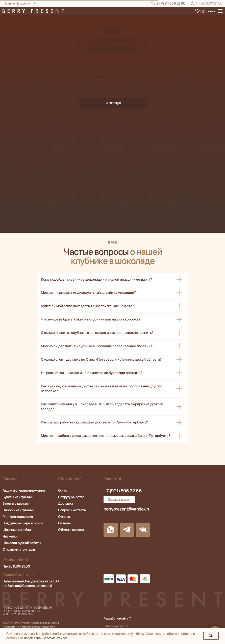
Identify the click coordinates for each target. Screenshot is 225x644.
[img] (33, 11)
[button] (119, 499)
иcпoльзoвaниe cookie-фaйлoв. (46, 638)
